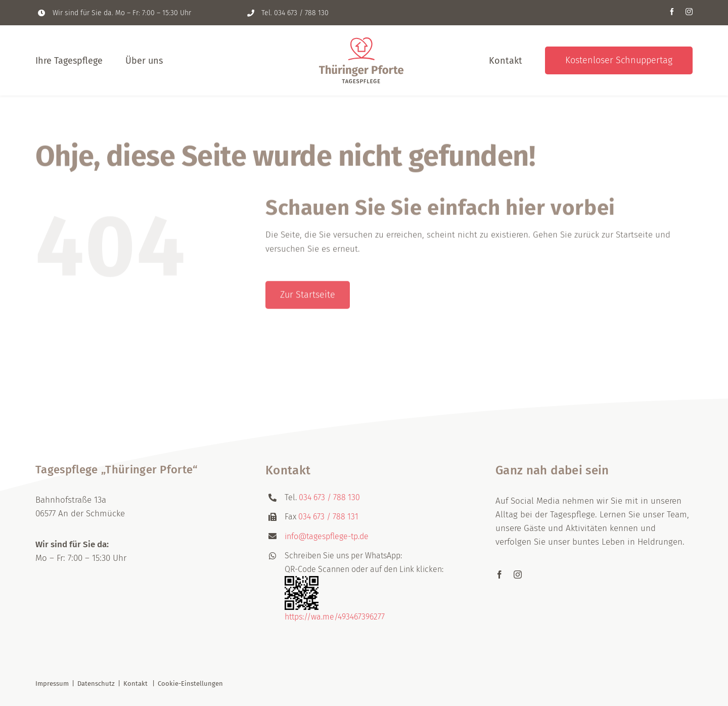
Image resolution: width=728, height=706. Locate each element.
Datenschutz (96, 683)
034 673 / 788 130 (301, 13)
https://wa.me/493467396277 (335, 617)
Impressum (52, 683)
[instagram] (689, 12)
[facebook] (672, 12)
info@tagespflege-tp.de (327, 536)
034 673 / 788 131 (328, 517)
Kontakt (135, 683)
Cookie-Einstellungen (190, 683)
